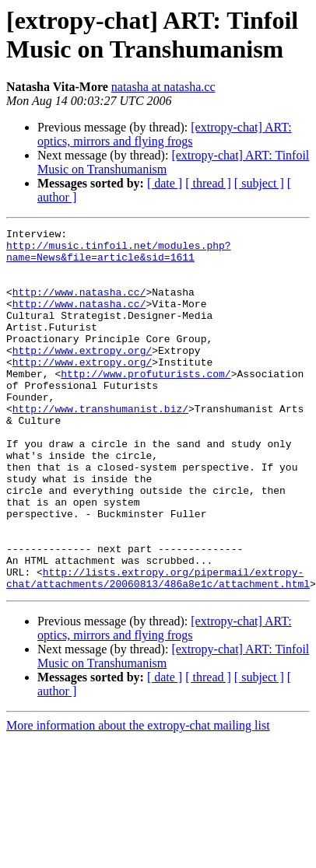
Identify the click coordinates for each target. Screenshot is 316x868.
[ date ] (165, 183)
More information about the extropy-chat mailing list (138, 784)
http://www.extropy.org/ (82, 362)
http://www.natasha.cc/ (79, 306)
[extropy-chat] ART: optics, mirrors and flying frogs (165, 134)
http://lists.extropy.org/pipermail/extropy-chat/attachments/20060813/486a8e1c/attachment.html (158, 635)
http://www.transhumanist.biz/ (100, 432)
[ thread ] (208, 183)
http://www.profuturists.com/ (146, 390)
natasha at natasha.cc (163, 87)
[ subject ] (259, 183)
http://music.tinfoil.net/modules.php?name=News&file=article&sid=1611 (119, 257)
